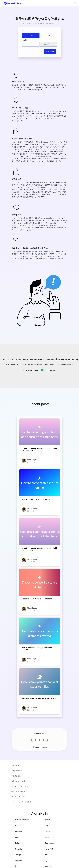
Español (18, 831)
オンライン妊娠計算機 (19, 797)
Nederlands (49, 837)
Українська (20, 861)
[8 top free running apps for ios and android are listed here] (40, 432)
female (31, 35)
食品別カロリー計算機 (19, 781)
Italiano (18, 837)
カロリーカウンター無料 (20, 786)
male (48, 35)
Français (48, 831)
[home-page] (13, 3)
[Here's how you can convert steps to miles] (40, 682)
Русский (48, 855)
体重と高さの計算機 (18, 791)
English (48, 826)
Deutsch (19, 826)
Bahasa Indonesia (22, 820)
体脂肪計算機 (16, 776)
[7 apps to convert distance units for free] (40, 582)
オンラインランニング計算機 (21, 802)
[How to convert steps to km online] (40, 483)
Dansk (47, 820)
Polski (18, 843)
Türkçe (18, 855)
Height (24, 40)
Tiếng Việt (49, 849)
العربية (47, 861)
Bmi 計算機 (15, 766)
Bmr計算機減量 (17, 771)
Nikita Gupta (32, 460)
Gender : (25, 31)
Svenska (19, 849)
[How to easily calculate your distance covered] (40, 631)
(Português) (49, 843)
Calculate (50, 51)
